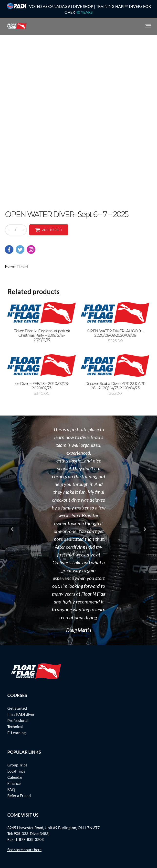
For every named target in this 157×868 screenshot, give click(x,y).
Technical (15, 726)
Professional (18, 720)
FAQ (11, 789)
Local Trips (16, 771)
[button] (12, 529)
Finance (14, 783)
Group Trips (17, 765)
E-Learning (16, 733)
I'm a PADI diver (21, 714)
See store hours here (24, 850)
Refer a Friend (19, 795)
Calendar (15, 777)
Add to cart (52, 230)
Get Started (17, 708)
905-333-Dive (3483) (32, 833)
